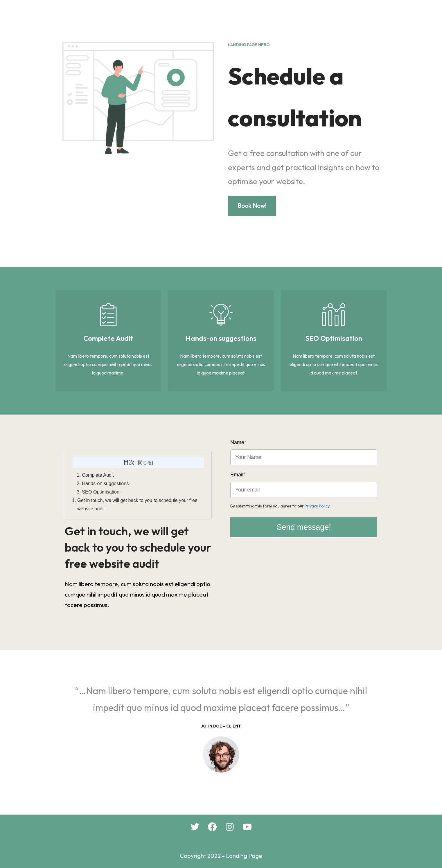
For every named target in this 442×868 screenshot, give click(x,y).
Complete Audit (98, 475)
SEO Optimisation (101, 492)
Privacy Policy (317, 506)
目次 (129, 462)
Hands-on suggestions (105, 483)
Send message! (304, 527)
